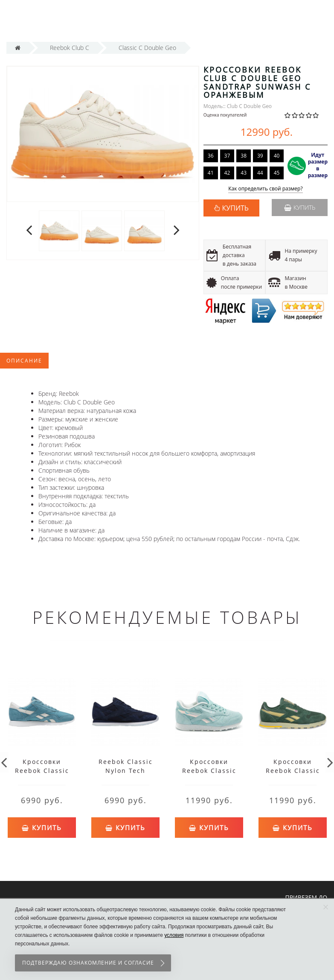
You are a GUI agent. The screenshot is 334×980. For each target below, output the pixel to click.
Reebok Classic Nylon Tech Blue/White (126, 771)
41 (211, 173)
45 (277, 173)
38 (244, 156)
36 (211, 156)
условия (174, 935)
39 (260, 156)
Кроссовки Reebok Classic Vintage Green (293, 771)
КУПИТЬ (235, 208)
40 (277, 156)
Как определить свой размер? (266, 189)
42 (227, 173)
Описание (24, 361)
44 (260, 173)
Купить (300, 207)
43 (244, 173)
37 (227, 156)
